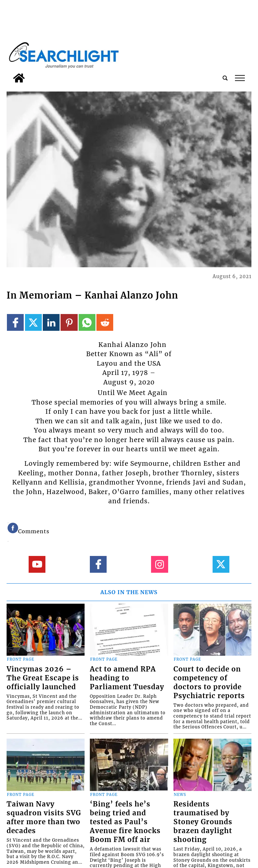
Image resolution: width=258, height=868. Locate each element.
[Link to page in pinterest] (69, 322)
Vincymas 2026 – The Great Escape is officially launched (43, 678)
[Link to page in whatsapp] (87, 322)
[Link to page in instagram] (159, 564)
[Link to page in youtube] (37, 564)
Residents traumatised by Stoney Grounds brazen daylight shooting (203, 822)
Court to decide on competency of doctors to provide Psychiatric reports (209, 683)
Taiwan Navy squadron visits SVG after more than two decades (44, 817)
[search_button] (225, 78)
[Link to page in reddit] (105, 322)
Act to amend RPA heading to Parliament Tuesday (127, 678)
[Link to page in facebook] (15, 322)
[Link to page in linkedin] (51, 322)
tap (240, 78)
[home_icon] (19, 78)
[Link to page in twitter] (33, 322)
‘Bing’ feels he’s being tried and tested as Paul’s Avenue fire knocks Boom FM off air (125, 822)
